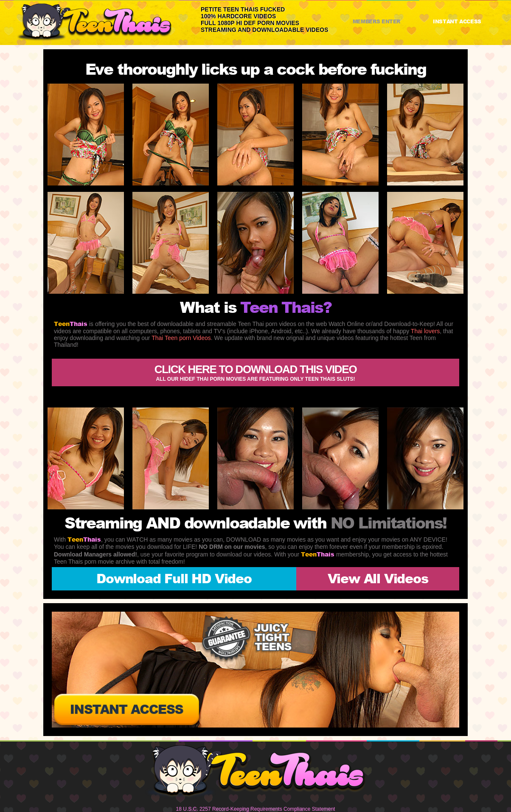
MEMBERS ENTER (376, 21)
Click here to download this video (255, 372)
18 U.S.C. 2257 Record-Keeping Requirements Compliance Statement (256, 809)
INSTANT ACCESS (457, 21)
